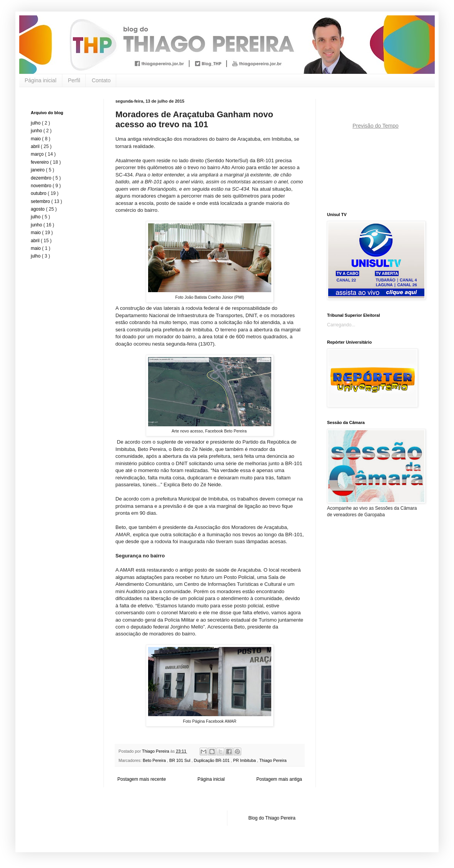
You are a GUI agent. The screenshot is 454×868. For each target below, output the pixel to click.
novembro (42, 186)
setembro (41, 201)
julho (36, 123)
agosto (38, 209)
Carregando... (341, 325)
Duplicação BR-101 (212, 760)
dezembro (42, 178)
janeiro (38, 170)
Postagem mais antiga (279, 779)
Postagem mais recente (142, 779)
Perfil (74, 80)
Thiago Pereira (273, 760)
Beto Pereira (155, 760)
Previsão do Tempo (376, 126)
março (38, 154)
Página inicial (41, 80)
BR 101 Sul (180, 760)
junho (37, 131)
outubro (39, 193)
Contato (101, 80)
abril (36, 146)
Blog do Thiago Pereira (272, 818)
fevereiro (40, 162)
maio (36, 139)
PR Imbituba (245, 760)
